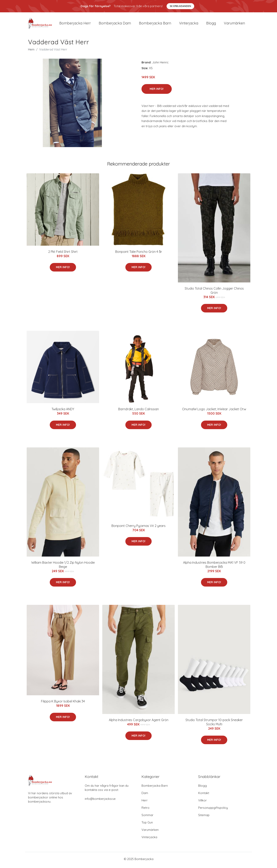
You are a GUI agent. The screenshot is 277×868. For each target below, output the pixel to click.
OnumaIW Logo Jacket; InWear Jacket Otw (214, 411)
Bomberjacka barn (155, 24)
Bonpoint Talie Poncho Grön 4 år (139, 254)
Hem (31, 51)
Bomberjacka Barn (155, 788)
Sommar (147, 817)
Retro (145, 810)
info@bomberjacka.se (100, 801)
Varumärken (234, 24)
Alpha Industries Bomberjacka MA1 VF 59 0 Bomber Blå (214, 567)
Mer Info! (157, 91)
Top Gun (147, 825)
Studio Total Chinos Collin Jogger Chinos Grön (214, 292)
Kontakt (204, 795)
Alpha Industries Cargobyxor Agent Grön (139, 722)
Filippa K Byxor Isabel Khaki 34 (63, 703)
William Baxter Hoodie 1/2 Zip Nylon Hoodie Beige (63, 567)
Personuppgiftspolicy (213, 810)
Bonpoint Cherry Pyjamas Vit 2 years (138, 528)
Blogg (211, 24)
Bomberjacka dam (115, 24)
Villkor (202, 803)
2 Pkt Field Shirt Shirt (63, 254)
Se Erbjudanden (180, 6)
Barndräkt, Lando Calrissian (138, 411)
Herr (145, 803)
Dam (145, 795)
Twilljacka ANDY (63, 411)
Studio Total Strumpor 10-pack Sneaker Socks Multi (214, 724)
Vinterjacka (189, 24)
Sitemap (204, 817)
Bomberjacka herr (75, 24)
